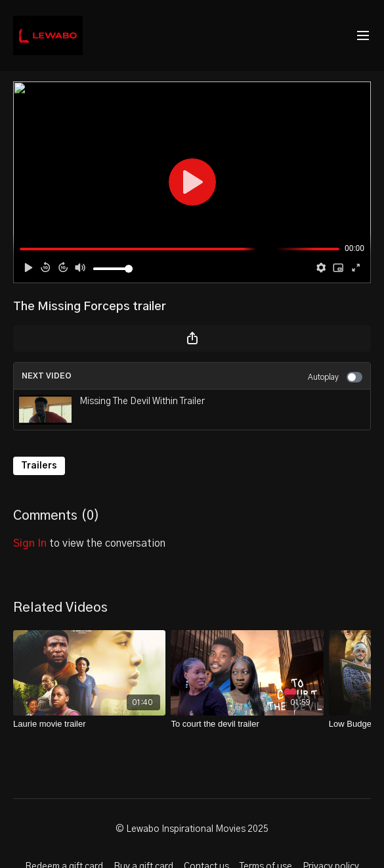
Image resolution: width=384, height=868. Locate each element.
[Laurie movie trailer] (89, 724)
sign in (30, 543)
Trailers (39, 466)
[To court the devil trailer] (247, 724)
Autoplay (335, 377)
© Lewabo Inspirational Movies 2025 (192, 829)
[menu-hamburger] (363, 36)
